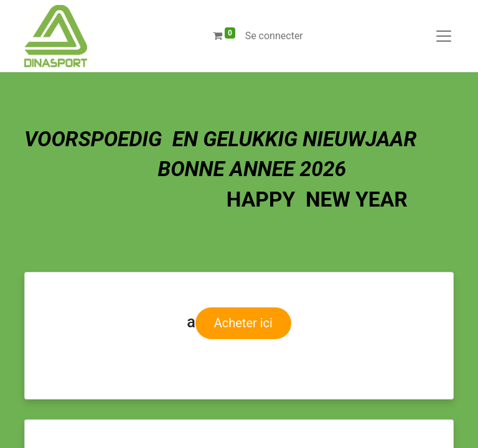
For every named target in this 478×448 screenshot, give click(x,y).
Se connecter (274, 36)
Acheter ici (243, 323)
